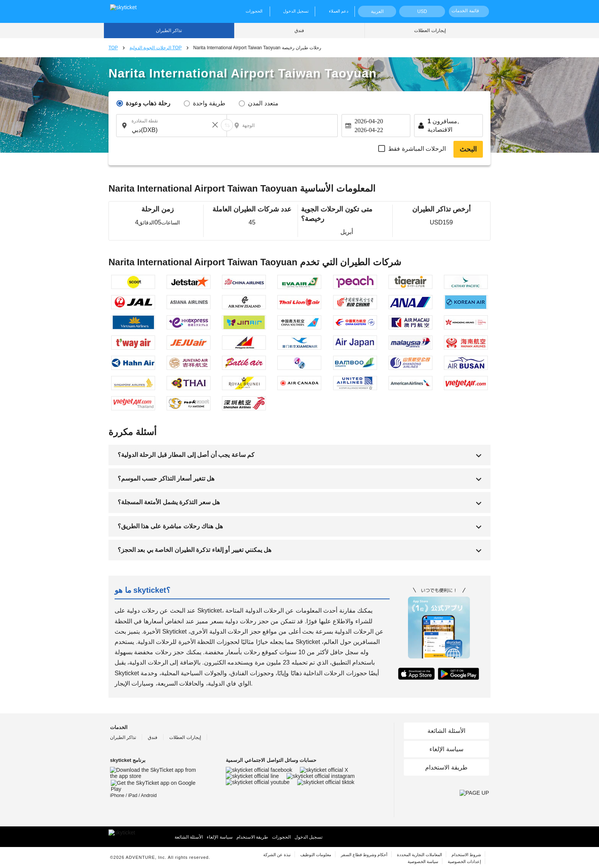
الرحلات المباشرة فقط (417, 149)
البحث (468, 149)
